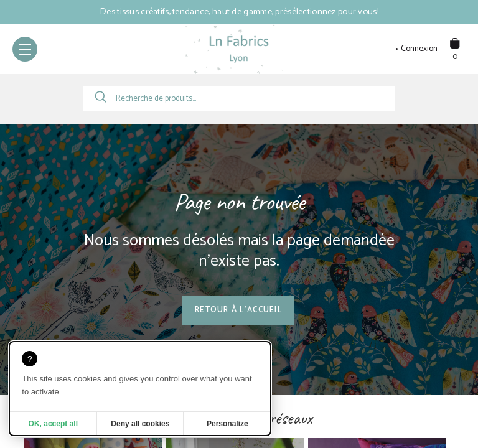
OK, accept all (53, 424)
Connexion (419, 49)
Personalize (227, 424)
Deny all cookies (140, 424)
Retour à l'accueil (238, 310)
